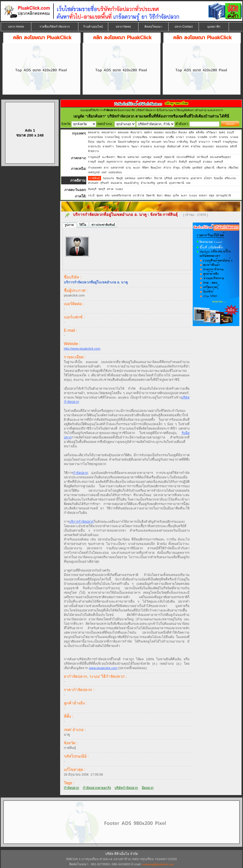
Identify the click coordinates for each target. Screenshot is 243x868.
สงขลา (203, 195)
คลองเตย (123, 132)
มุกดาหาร (196, 178)
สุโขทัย (186, 168)
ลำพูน (176, 168)
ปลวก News (123, 27)
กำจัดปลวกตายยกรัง (97, 788)
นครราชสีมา (145, 178)
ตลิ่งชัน (200, 132)
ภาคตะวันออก (75, 190)
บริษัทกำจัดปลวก (126, 788)
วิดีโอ (83, 225)
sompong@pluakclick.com (158, 864)
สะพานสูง (159, 146)
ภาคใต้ (80, 196)
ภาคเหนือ (78, 169)
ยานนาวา (204, 142)
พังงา (160, 195)
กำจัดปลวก (81, 473)
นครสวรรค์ (117, 168)
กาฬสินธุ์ (95, 178)
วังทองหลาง (122, 146)
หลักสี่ (233, 146)
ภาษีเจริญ (182, 142)
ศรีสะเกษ (230, 178)
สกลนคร (93, 183)
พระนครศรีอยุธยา (220, 157)
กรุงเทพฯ (79, 133)
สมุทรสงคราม (132, 162)
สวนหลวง (146, 146)
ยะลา (184, 195)
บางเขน (224, 137)
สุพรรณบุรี (195, 162)
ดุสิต (191, 132)
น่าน (128, 168)
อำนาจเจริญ (148, 183)
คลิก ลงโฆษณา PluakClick (42, 37)
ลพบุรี (101, 162)
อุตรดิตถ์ (197, 168)
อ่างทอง (207, 162)
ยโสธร (208, 178)
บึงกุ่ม (91, 142)
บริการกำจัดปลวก (81, 522)
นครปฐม (146, 157)
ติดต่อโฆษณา (153, 27)
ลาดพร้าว (108, 146)
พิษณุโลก (156, 168)
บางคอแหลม (157, 137)
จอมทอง (159, 132)
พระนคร (156, 142)
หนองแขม (222, 146)
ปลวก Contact (184, 27)
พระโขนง (169, 142)
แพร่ (104, 172)
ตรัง (107, 195)
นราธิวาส (139, 195)
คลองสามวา (109, 132)
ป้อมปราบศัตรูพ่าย (128, 142)
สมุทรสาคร (149, 162)
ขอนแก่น (109, 178)
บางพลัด (202, 137)
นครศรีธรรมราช (121, 195)
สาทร (186, 146)
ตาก (106, 168)
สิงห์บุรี (183, 162)
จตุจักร (148, 132)
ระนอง (193, 195)
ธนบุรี (230, 132)
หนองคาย (116, 183)
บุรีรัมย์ (168, 178)
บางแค (234, 137)
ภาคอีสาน (78, 180)
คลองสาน (94, 132)
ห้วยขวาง (93, 151)
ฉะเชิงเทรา (109, 157)
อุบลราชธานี (177, 183)
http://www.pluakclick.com (82, 349)
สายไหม (196, 146)
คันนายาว (136, 132)
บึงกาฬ (158, 178)
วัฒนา (135, 146)
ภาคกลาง (78, 158)
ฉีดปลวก (148, 788)
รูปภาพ (69, 225)
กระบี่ (91, 195)
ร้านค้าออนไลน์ (93, 27)
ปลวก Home (16, 27)
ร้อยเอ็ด (218, 178)
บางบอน (191, 137)
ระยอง (119, 189)
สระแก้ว (172, 162)
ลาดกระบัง (94, 146)
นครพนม (130, 178)
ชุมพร (100, 195)
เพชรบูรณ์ (94, 172)
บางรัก (213, 137)
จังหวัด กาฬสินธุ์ (165, 215)
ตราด (110, 189)
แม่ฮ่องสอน (115, 172)
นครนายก (133, 157)
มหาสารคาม (181, 178)
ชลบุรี (102, 189)
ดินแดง (183, 132)
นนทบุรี (158, 157)
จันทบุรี (92, 189)
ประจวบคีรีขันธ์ (186, 157)
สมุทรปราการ (114, 162)
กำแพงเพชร (95, 168)
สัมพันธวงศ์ (174, 146)
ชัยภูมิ (119, 178)
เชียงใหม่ (233, 168)
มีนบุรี (193, 142)
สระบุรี (161, 162)
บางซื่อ (170, 137)
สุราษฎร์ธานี (224, 195)
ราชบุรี (92, 162)
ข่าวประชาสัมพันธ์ (103, 225)
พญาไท (145, 142)
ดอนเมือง (171, 132)
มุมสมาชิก (214, 27)
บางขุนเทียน (140, 137)
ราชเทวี (216, 142)
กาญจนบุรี (94, 157)
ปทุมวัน (101, 142)
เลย (188, 183)
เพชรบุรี (218, 162)
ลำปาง (167, 168)
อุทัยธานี (209, 168)
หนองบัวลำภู (131, 183)
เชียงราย (221, 168)
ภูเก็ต (176, 195)
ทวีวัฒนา (212, 132)
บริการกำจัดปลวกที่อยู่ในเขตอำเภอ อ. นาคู (110, 215)
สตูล (212, 195)
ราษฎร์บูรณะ (230, 142)
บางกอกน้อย (95, 137)
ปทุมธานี (169, 157)
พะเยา (137, 168)
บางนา (180, 137)
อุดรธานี (162, 183)
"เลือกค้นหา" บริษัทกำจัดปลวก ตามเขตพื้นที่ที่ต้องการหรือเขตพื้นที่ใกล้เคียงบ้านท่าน (152, 116)
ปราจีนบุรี (202, 157)
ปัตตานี (150, 195)
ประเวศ (111, 142)
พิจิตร (145, 168)
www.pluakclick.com (103, 668)
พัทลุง (168, 195)
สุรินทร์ (104, 183)
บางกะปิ (126, 137)
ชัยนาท (121, 157)
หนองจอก (208, 146)
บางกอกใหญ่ (112, 137)
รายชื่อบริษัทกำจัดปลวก (55, 27)
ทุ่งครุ (222, 132)
